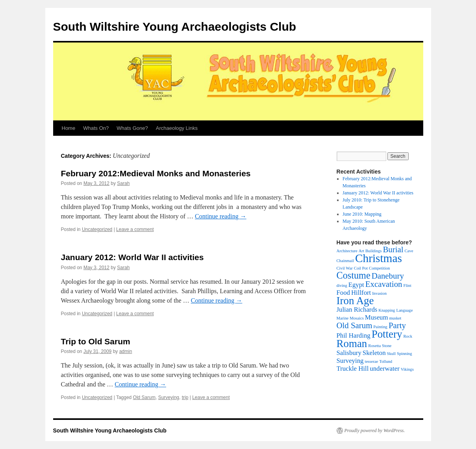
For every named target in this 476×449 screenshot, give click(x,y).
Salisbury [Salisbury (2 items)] (349, 353)
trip (185, 397)
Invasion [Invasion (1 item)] (379, 293)
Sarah (123, 183)
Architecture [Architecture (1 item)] (347, 251)
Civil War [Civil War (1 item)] (345, 268)
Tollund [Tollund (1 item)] (386, 361)
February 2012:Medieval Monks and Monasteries (156, 173)
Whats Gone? (132, 128)
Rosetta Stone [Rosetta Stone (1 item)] (380, 346)
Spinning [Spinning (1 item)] (405, 354)
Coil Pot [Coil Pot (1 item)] (361, 268)
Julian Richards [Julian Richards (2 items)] (357, 309)
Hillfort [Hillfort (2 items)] (361, 293)
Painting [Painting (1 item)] (380, 327)
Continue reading (221, 216)
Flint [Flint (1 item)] (407, 285)
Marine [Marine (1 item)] (343, 318)
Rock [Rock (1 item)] (408, 336)
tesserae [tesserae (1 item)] (371, 361)
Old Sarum (144, 397)
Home (69, 128)
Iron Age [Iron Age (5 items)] (355, 301)
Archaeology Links (177, 128)
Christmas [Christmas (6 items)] (379, 258)
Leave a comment (135, 229)
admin (126, 351)
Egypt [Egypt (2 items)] (356, 285)
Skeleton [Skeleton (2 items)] (374, 353)
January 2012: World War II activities (132, 257)
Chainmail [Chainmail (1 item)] (345, 261)
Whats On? (96, 128)
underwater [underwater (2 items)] (384, 369)
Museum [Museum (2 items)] (377, 317)
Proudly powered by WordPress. (375, 431)
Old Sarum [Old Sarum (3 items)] (355, 325)
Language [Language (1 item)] (404, 310)
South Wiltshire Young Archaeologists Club (175, 27)
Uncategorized (97, 229)
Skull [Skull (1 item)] (392, 354)
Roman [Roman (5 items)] (352, 344)
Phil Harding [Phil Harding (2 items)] (354, 335)
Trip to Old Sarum (96, 341)
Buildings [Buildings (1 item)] (373, 251)
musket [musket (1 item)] (395, 318)
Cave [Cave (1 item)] (409, 251)
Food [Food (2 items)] (343, 293)
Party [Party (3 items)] (397, 325)
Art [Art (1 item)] (361, 251)
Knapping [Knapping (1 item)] (387, 310)
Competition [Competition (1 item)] (379, 268)
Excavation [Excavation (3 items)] (384, 284)
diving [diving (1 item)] (342, 285)
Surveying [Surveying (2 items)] (350, 361)
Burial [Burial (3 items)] (393, 249)
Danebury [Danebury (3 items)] (388, 276)
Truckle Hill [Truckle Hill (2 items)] (353, 369)
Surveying (169, 397)
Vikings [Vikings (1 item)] (407, 369)
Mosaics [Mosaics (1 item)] (357, 318)
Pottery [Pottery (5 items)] (387, 334)
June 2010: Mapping (362, 214)
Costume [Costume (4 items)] (354, 275)
